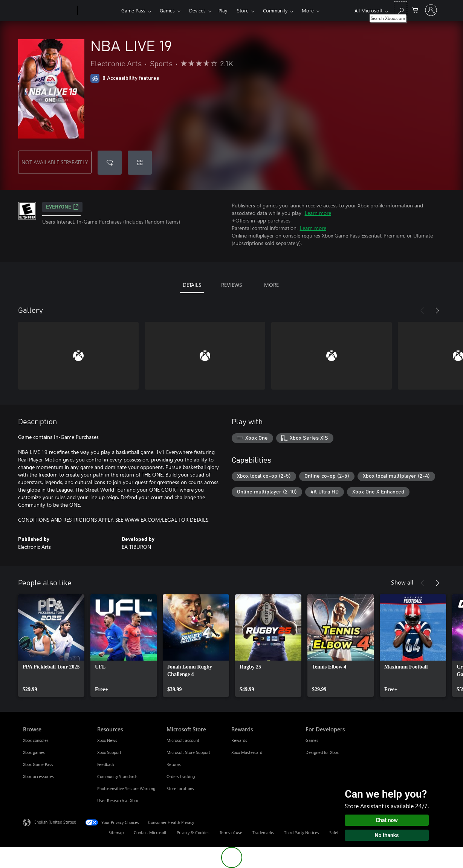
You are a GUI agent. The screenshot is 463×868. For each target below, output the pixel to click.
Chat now (387, 820)
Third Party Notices (302, 832)
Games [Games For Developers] (312, 740)
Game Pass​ (133, 10)
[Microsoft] (49, 11)
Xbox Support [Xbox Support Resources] (109, 752)
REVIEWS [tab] (231, 285)
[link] (51, 646)
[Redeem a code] (140, 163)
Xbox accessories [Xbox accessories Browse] (38, 776)
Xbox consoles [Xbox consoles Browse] (36, 740)
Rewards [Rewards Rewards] (239, 740)
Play (223, 10)
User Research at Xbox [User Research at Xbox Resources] (118, 800)
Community (275, 10)
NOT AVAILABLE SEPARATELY (55, 162)
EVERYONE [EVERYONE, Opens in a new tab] (62, 207)
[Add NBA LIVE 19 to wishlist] (110, 163)
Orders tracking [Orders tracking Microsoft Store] (181, 776)
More (308, 10)
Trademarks (263, 832)
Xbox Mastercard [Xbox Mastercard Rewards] (247, 752)
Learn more (318, 213)
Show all (402, 582)
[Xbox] (99, 11)
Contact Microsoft (150, 832)
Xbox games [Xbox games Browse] (34, 752)
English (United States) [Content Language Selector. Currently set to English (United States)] (55, 822)
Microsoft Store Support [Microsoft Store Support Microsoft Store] (188, 752)
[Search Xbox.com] (400, 10)
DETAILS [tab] (192, 285)
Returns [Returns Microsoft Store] (174, 764)
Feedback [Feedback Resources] (106, 764)
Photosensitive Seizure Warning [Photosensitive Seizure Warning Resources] (126, 788)
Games (167, 10)
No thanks (387, 835)
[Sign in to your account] (431, 10)
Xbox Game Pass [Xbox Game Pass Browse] (38, 764)
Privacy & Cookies (193, 832)
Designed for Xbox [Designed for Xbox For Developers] (322, 752)
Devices (197, 10)
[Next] (437, 311)
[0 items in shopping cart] (415, 10)
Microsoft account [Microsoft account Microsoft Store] (183, 740)
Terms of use (231, 832)
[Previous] (422, 311)
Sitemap (116, 832)
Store (243, 10)
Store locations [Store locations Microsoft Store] (180, 788)
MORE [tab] (271, 285)
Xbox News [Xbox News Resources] (107, 740)
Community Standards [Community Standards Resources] (117, 776)
